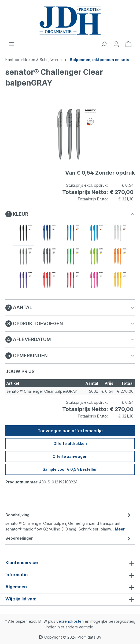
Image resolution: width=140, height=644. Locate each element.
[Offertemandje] (128, 44)
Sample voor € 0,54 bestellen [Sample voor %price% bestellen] (70, 469)
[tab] (69, 521)
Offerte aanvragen (70, 456)
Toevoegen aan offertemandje (70, 431)
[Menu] (12, 44)
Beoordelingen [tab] (69, 538)
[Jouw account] (116, 44)
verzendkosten (70, 621)
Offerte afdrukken (70, 443)
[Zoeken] (104, 44)
